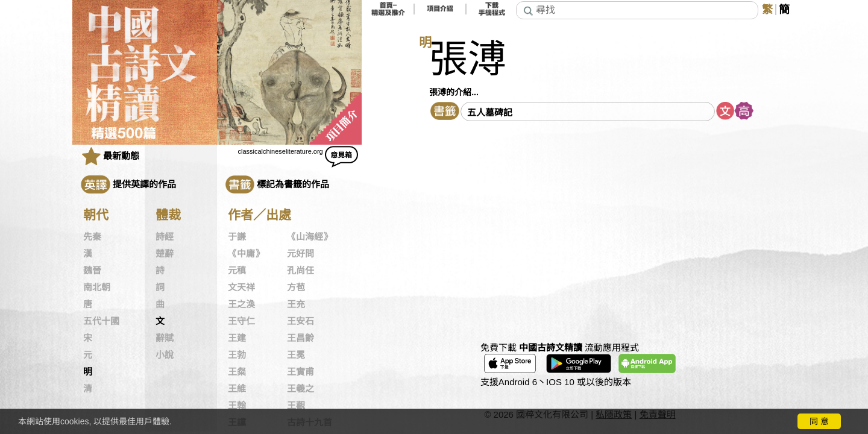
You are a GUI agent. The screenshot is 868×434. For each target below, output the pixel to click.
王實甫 (300, 372)
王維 (237, 389)
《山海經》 (310, 237)
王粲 (237, 372)
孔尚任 (300, 271)
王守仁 (241, 321)
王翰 (237, 406)
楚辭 (165, 254)
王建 (237, 338)
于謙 (237, 237)
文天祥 (241, 288)
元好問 (300, 254)
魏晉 (92, 271)
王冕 (296, 355)
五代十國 (101, 321)
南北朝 (97, 288)
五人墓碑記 (490, 112)
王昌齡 (300, 338)
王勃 (237, 355)
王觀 (296, 406)
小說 (165, 355)
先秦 (92, 237)
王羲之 (300, 389)
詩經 (165, 237)
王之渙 (241, 304)
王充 (296, 304)
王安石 (300, 321)
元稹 (237, 271)
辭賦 (165, 338)
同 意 (819, 421)
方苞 (296, 288)
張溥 (468, 59)
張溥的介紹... (454, 92)
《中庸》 (246, 254)
